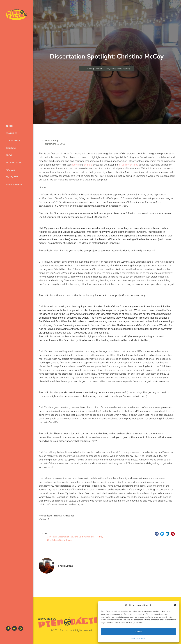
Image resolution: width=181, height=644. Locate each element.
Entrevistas (12, 163)
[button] (175, 605)
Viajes (106, 69)
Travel (69, 540)
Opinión (99, 69)
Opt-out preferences (137, 638)
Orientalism (53, 540)
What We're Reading (120, 69)
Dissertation (64, 537)
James (75, 165)
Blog (9, 155)
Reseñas (11, 148)
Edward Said (77, 537)
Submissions (12, 185)
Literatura (12, 141)
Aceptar (139, 631)
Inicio (9, 126)
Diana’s (88, 165)
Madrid (99, 537)
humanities (89, 537)
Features (11, 133)
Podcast (11, 170)
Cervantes (52, 537)
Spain (62, 540)
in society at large (129, 165)
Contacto (12, 177)
